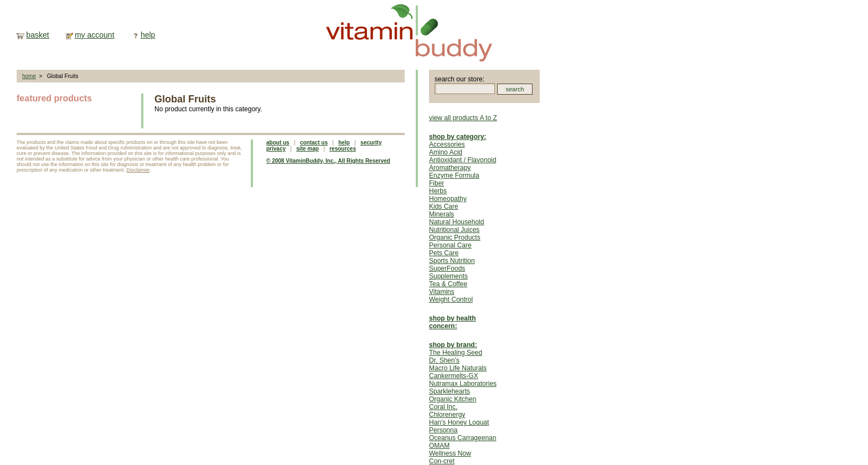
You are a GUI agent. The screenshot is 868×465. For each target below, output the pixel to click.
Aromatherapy (450, 168)
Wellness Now (450, 453)
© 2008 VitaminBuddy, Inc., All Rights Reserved (328, 161)
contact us (314, 143)
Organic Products (455, 237)
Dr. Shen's (444, 360)
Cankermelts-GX (454, 376)
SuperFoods (447, 268)
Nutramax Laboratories (463, 384)
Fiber (436, 183)
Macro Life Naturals (458, 368)
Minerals (441, 214)
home (29, 76)
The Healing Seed (456, 353)
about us (278, 143)
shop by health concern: (453, 322)
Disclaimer (138, 170)
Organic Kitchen (453, 399)
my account (95, 35)
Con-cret (442, 461)
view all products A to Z (463, 118)
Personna (443, 430)
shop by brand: (453, 345)
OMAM (439, 446)
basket (37, 35)
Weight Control (451, 299)
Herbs (438, 191)
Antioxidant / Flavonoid (463, 160)
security (371, 143)
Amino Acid (446, 152)
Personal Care (450, 245)
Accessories (447, 144)
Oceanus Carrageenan (463, 438)
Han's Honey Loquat (459, 422)
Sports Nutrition (452, 261)
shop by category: (458, 137)
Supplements (448, 276)
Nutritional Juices (454, 230)
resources (343, 149)
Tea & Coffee (448, 284)
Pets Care (444, 253)
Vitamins (442, 292)
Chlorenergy (447, 415)
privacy (276, 149)
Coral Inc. (443, 407)
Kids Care (444, 206)
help (148, 35)
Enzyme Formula (454, 175)
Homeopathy (448, 199)
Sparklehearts (449, 391)
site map (308, 149)
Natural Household (456, 222)
